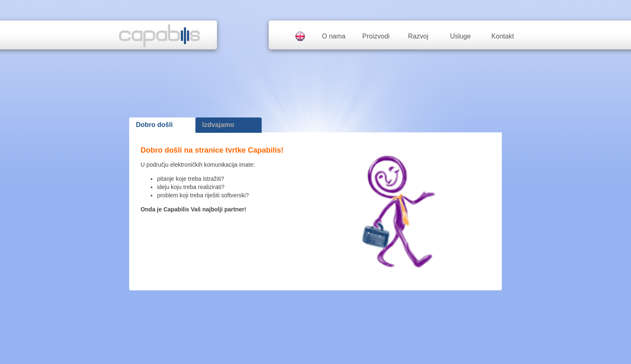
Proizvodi (376, 36)
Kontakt (503, 36)
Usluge (460, 36)
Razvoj (418, 36)
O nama (334, 36)
